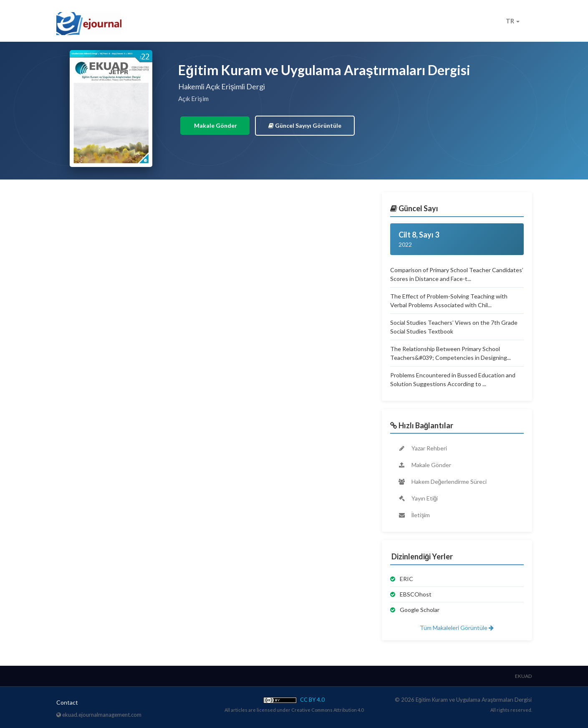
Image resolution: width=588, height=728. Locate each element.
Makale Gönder (215, 125)
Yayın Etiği (418, 498)
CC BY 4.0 (294, 700)
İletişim (414, 515)
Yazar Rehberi (422, 448)
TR (513, 21)
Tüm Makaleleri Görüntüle (457, 628)
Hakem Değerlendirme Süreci (442, 482)
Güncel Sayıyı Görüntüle (305, 125)
